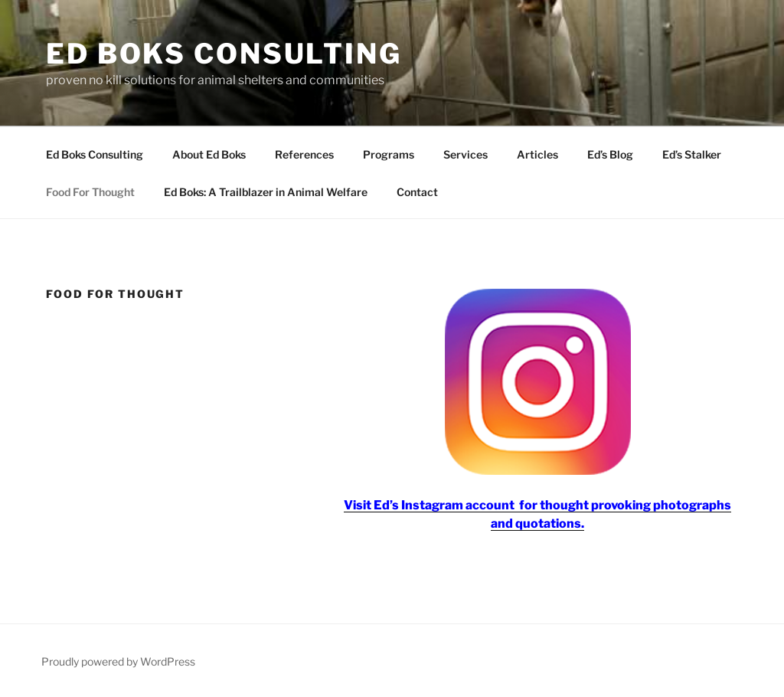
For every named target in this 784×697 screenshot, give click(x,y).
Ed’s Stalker (692, 154)
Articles (537, 154)
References (304, 154)
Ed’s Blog (610, 154)
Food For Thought (90, 192)
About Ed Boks (209, 154)
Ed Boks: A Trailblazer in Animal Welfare (266, 192)
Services (465, 154)
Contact (417, 192)
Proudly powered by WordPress (118, 661)
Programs (389, 154)
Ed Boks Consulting (224, 54)
